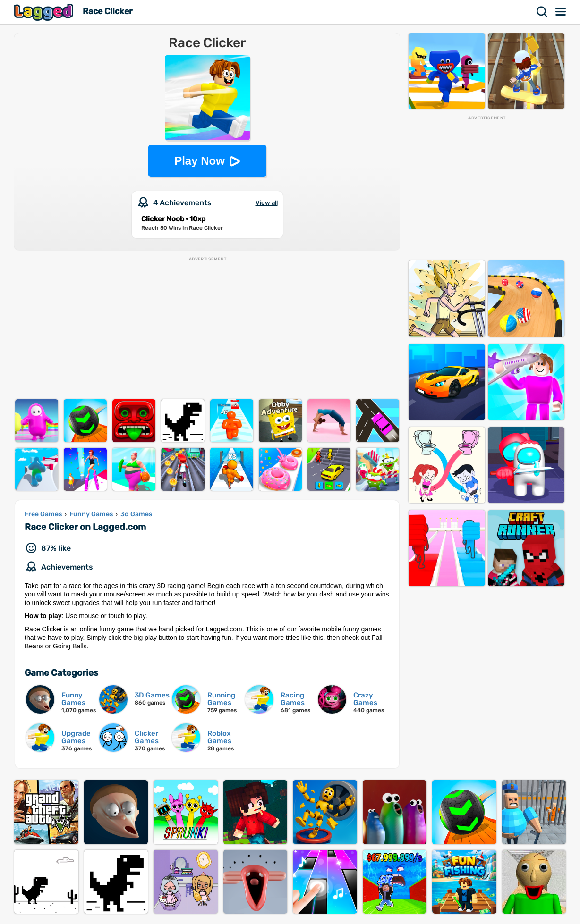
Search (542, 12)
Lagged (45, 12)
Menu (561, 12)
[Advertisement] (207, 328)
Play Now (200, 161)
